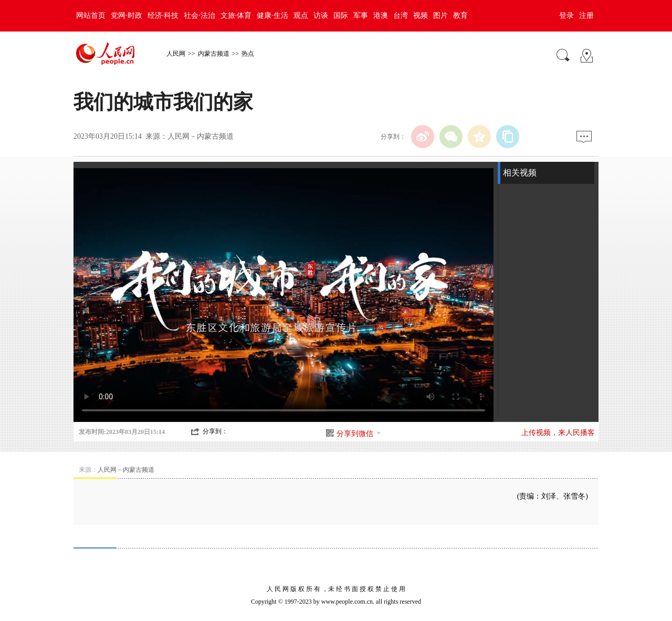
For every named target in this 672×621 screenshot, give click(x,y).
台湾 (401, 15)
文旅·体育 (236, 15)
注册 (586, 15)
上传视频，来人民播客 (558, 433)
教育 (460, 15)
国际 (341, 15)
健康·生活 (272, 15)
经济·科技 (163, 15)
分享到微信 (359, 434)
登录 (566, 15)
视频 (421, 15)
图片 (440, 15)
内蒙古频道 (214, 54)
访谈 (321, 15)
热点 (248, 54)
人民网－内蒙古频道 (201, 136)
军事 (361, 15)
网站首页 (91, 15)
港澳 (381, 15)
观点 (301, 15)
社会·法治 (199, 15)
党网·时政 (127, 15)
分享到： (215, 431)
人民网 (176, 54)
